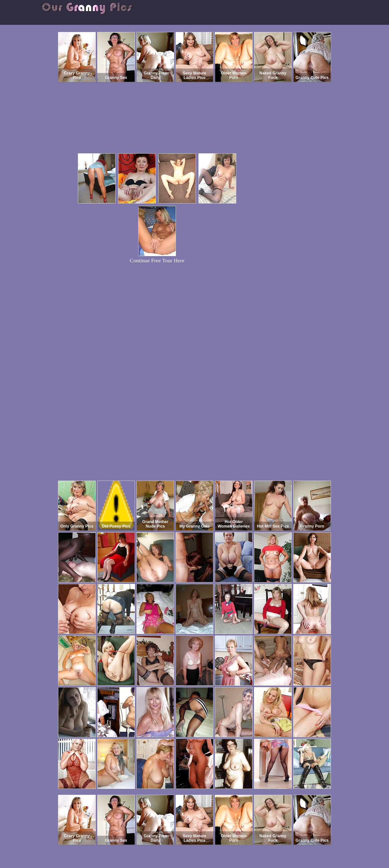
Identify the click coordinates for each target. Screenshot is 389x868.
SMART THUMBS (203, 847)
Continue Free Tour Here (157, 260)
